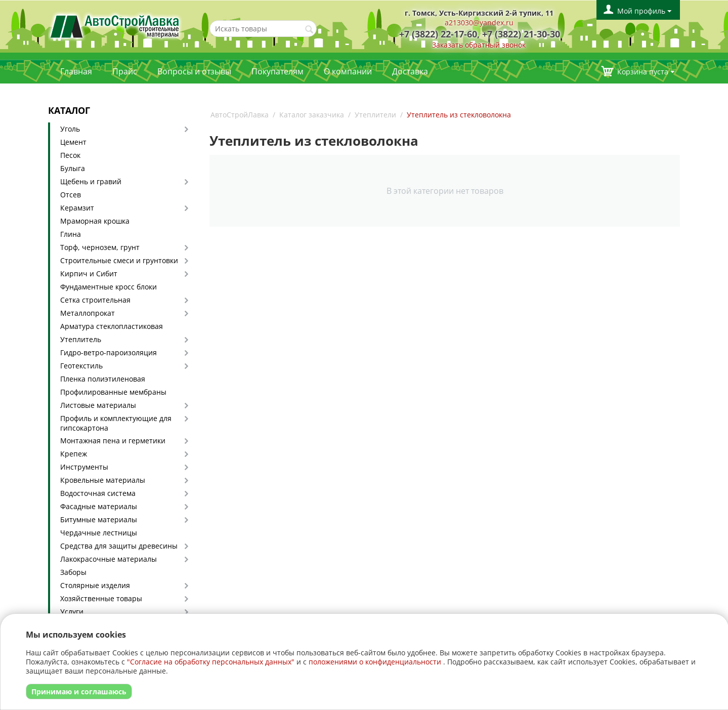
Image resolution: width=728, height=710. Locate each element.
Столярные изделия (95, 585)
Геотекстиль (81, 366)
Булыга (73, 168)
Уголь (70, 129)
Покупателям (277, 71)
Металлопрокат (88, 313)
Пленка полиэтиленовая (103, 379)
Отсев (71, 195)
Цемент (73, 142)
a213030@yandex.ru (479, 23)
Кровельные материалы (103, 480)
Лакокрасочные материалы (109, 559)
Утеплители (375, 115)
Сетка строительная (95, 300)
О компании (348, 71)
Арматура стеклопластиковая (112, 326)
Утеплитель (81, 339)
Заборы (73, 572)
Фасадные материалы (99, 506)
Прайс (125, 71)
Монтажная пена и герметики (113, 441)
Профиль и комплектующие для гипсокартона (116, 423)
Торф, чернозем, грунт (100, 247)
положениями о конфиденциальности (375, 662)
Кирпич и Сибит (89, 274)
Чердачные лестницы (99, 533)
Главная (76, 71)
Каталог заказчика (312, 115)
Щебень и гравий (91, 181)
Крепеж (74, 454)
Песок (70, 155)
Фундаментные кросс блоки (109, 287)
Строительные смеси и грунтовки (119, 260)
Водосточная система (98, 493)
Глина (71, 234)
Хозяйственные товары (101, 598)
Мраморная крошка (95, 221)
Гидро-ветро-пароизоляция (109, 352)
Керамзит (77, 208)
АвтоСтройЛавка (240, 115)
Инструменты (84, 467)
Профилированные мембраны (113, 392)
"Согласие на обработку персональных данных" (211, 662)
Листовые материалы (98, 405)
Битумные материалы (99, 519)
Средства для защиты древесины (119, 546)
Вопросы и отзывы (194, 71)
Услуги (72, 612)
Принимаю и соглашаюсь (79, 692)
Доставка (410, 71)
